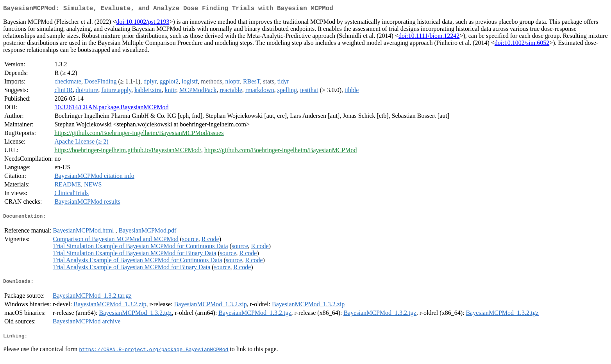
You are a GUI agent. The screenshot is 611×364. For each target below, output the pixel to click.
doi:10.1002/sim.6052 (522, 44)
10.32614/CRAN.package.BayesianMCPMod (111, 109)
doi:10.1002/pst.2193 (143, 23)
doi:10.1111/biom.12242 (429, 37)
